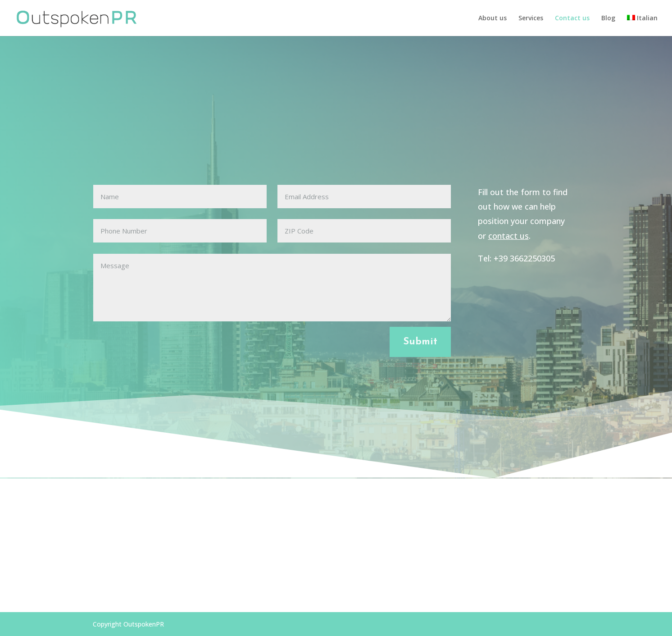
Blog (608, 18)
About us (493, 18)
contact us (509, 236)
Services (531, 18)
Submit (420, 342)
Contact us (572, 18)
